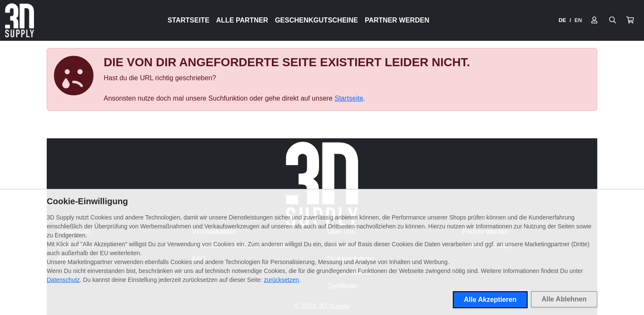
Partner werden (397, 20)
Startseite (188, 20)
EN (578, 20)
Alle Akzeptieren (490, 300)
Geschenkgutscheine (316, 20)
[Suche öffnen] (613, 20)
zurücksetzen (281, 280)
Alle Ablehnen (564, 299)
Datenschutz (63, 280)
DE (562, 20)
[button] (630, 20)
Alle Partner (242, 20)
